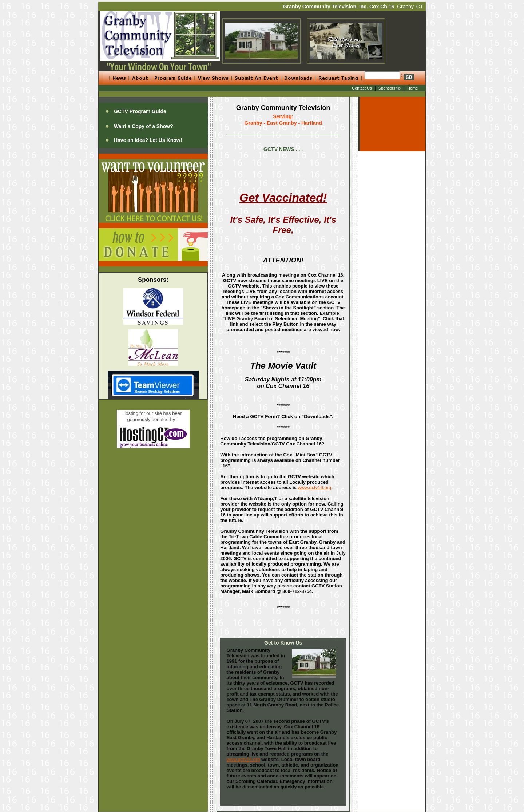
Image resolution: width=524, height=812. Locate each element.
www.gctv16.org (314, 488)
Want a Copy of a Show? (144, 126)
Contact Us (362, 88)
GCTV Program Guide (140, 111)
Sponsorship (390, 88)
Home (412, 88)
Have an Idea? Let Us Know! (148, 140)
